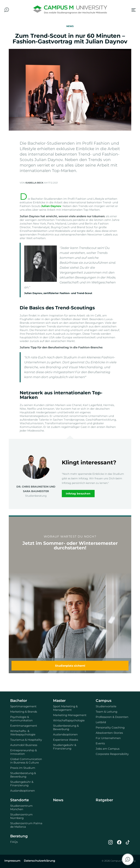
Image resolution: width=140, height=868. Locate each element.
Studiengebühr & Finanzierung (22, 784)
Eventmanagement (24, 726)
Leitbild (101, 722)
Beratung (19, 836)
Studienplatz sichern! (70, 666)
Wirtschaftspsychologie (69, 720)
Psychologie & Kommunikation (21, 719)
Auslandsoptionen (23, 791)
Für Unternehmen (108, 738)
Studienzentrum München (21, 807)
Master (59, 701)
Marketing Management (70, 715)
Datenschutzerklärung (39, 861)
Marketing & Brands (24, 712)
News (58, 800)
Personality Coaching (110, 727)
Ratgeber (104, 800)
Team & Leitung (106, 712)
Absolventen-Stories (109, 733)
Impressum (12, 861)
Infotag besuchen (78, 494)
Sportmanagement (23, 706)
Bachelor (19, 701)
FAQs (14, 842)
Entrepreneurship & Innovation (24, 752)
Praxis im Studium (23, 768)
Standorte (20, 800)
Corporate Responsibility (112, 754)
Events (100, 743)
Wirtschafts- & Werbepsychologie (23, 733)
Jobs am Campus (108, 749)
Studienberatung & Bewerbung (23, 775)
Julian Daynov (51, 206)
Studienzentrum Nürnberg (21, 816)
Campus (104, 701)
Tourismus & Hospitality (26, 740)
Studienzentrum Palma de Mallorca (26, 825)
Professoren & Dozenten (112, 717)
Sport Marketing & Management (65, 708)
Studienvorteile (106, 706)
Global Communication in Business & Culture (26, 761)
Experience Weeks (66, 740)
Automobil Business (24, 745)
